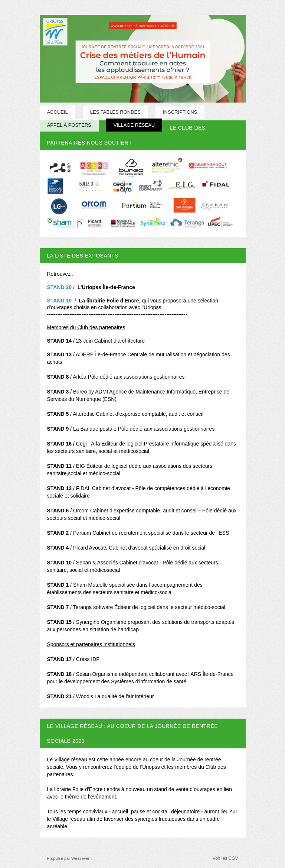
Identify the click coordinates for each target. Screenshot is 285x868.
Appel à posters (69, 125)
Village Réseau (134, 125)
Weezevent (81, 858)
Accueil (58, 112)
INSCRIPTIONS (180, 112)
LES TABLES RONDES (115, 112)
